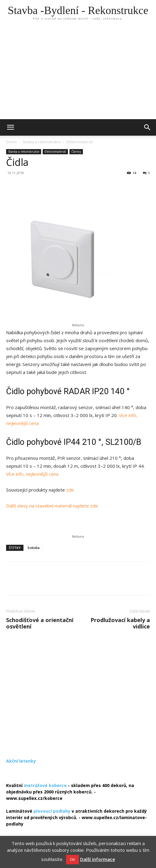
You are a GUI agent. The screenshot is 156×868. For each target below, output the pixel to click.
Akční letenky (21, 761)
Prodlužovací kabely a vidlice (120, 623)
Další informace (98, 859)
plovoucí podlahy (52, 811)
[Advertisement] (78, 73)
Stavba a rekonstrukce (42, 142)
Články (76, 152)
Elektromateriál (80, 142)
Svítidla (34, 548)
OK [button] (73, 859)
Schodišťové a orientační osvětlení (40, 623)
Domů (11, 142)
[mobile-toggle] (10, 127)
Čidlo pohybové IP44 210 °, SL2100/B (74, 442)
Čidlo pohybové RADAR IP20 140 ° (68, 391)
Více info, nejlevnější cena (32, 474)
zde (70, 490)
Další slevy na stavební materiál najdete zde (52, 506)
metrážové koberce (45, 785)
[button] (147, 127)
